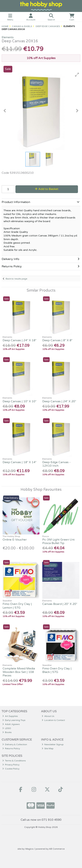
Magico (29, 849)
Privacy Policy (11, 765)
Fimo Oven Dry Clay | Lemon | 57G (17, 606)
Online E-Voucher (15, 540)
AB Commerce (57, 849)
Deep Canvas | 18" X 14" (19, 462)
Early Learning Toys (14, 720)
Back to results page (16, 279)
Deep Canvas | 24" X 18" (19, 340)
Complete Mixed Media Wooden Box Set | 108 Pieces (19, 672)
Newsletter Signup (53, 744)
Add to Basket (47, 189)
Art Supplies (10, 716)
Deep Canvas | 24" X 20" (59, 401)
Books (7, 732)
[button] (77, 75)
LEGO (7, 728)
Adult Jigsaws (11, 724)
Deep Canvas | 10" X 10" (19, 401)
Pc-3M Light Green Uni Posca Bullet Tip (58, 541)
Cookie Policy (11, 769)
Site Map (48, 748)
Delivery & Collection (15, 744)
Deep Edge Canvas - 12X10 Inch (56, 464)
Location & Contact (53, 720)
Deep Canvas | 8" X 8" (57, 340)
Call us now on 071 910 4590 (41, 820)
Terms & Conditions (14, 761)
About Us (48, 716)
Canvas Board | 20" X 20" (60, 604)
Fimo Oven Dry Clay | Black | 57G (57, 670)
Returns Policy (11, 748)
